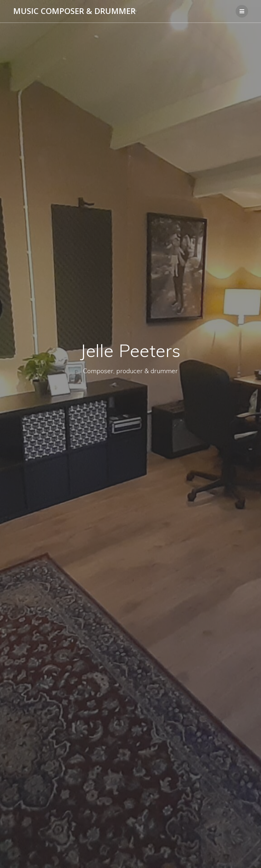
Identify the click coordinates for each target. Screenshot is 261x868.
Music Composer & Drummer (74, 11)
